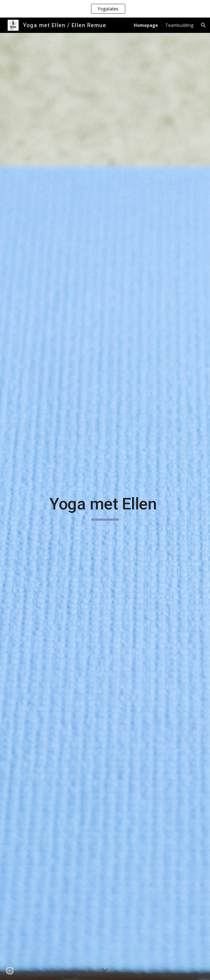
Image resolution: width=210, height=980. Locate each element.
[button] (203, 25)
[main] (105, 506)
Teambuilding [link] (179, 25)
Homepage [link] (146, 25)
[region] (105, 9)
